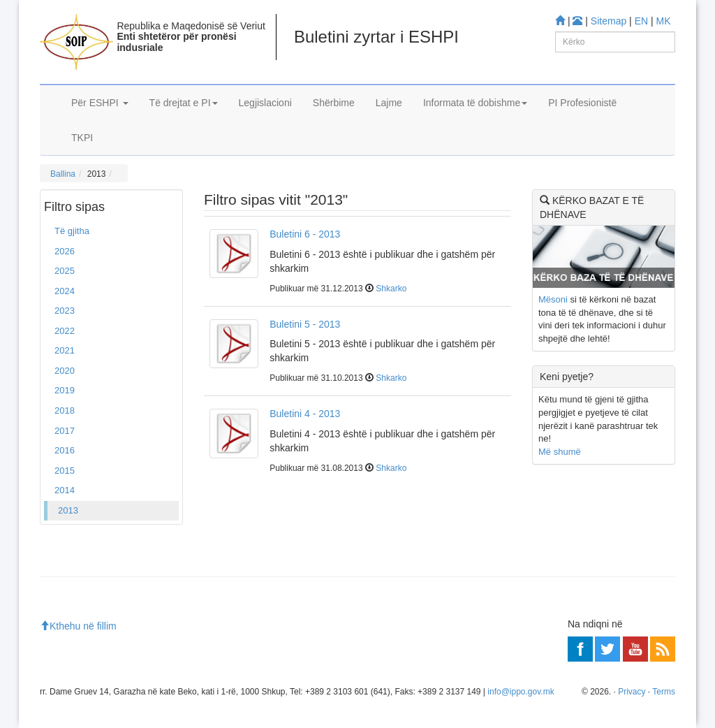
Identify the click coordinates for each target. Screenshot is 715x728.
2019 (65, 390)
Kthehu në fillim (78, 626)
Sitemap (609, 21)
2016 (65, 450)
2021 (65, 350)
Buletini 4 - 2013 (305, 414)
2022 (65, 331)
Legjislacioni (265, 103)
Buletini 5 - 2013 (305, 324)
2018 (65, 410)
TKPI (82, 138)
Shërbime (334, 103)
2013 (68, 510)
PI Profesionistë (582, 103)
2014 (65, 490)
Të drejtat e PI (184, 103)
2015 (65, 471)
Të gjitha (72, 231)
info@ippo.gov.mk (521, 692)
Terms (664, 692)
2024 (65, 291)
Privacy (632, 692)
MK (664, 21)
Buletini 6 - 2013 (305, 234)
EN (641, 21)
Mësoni (553, 299)
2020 (65, 371)
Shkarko (391, 289)
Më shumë (560, 452)
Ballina (63, 174)
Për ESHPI (100, 103)
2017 (65, 431)
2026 (65, 251)
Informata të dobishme (475, 103)
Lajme (389, 103)
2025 (65, 271)
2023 (65, 311)
